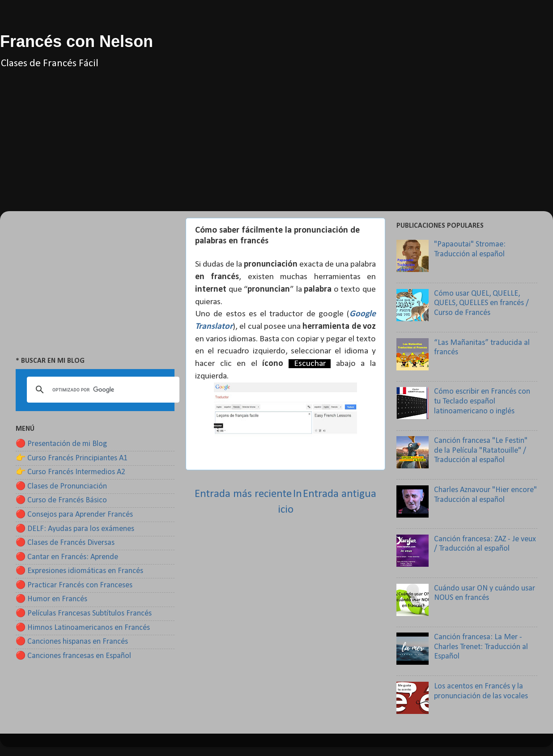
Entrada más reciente (243, 494)
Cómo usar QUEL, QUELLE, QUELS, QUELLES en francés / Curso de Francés (481, 303)
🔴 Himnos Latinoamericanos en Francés (83, 628)
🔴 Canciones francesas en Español (73, 656)
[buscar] (102, 390)
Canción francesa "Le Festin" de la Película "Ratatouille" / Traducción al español (481, 450)
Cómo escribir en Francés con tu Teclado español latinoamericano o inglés (482, 401)
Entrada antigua (340, 494)
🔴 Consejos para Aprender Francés (74, 515)
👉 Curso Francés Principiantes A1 (72, 458)
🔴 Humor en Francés (51, 599)
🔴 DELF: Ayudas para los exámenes (75, 529)
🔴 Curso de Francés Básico (61, 500)
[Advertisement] (276, 149)
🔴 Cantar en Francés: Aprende (67, 557)
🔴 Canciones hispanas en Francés (72, 642)
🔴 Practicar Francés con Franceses (74, 585)
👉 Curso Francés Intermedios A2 (70, 472)
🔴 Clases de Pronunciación (61, 486)
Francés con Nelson (77, 41)
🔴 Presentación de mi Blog (61, 444)
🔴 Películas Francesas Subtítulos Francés (84, 614)
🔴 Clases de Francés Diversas (65, 543)
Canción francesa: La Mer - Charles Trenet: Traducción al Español (481, 647)
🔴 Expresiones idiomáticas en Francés (79, 571)
